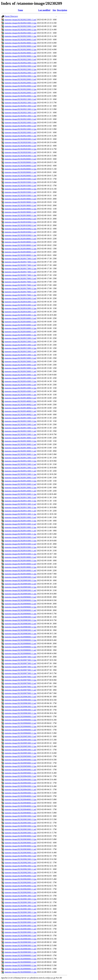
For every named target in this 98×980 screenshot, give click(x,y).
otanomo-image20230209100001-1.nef (20, 570)
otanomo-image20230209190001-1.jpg (20, 215)
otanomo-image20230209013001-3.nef (20, 896)
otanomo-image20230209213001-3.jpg (20, 103)
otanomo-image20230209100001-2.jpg (20, 567)
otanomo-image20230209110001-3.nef (20, 517)
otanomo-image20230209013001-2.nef (20, 902)
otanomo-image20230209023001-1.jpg (20, 872)
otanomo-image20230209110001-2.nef (20, 524)
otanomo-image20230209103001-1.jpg (20, 554)
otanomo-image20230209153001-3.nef (20, 338)
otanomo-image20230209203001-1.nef (20, 152)
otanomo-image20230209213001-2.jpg (20, 109)
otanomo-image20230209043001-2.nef (20, 783)
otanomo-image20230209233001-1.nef (20, 33)
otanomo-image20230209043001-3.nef (20, 776)
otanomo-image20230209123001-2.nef (20, 464)
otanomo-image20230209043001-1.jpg (20, 793)
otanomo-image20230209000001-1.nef (20, 969)
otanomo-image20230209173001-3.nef (20, 259)
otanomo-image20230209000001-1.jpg (20, 972)
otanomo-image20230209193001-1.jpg (20, 195)
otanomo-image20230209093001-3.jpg (20, 580)
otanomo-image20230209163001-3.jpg (20, 302)
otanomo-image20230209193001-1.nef (20, 192)
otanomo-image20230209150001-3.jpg (20, 361)
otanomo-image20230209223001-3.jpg (20, 63)
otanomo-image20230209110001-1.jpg (20, 534)
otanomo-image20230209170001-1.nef (20, 292)
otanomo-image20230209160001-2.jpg (20, 328)
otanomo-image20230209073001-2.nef (20, 663)
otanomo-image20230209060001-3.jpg (20, 720)
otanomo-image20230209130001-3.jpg (20, 441)
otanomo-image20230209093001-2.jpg (20, 587)
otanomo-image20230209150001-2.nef (20, 365)
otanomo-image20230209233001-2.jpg (20, 30)
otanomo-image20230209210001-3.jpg (20, 122)
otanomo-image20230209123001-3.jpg (20, 461)
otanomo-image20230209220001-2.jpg (20, 89)
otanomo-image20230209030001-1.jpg (20, 853)
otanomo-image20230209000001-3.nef (20, 955)
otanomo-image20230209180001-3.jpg (20, 242)
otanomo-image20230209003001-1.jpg (20, 952)
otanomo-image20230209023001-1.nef (20, 869)
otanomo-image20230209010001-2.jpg (20, 926)
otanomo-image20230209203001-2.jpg (20, 149)
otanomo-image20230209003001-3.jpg (20, 939)
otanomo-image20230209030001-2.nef (20, 843)
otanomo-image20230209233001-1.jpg (20, 36)
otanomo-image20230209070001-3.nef (20, 677)
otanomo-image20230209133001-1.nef (20, 431)
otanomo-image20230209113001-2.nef (20, 504)
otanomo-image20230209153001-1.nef (20, 351)
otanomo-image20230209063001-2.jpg (20, 707)
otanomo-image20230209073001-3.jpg (20, 660)
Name (20, 10)
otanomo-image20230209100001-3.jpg (20, 561)
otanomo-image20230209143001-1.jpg (20, 395)
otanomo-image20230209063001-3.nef (20, 697)
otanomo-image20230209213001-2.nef (20, 106)
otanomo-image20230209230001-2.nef (20, 46)
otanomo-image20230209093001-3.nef (20, 577)
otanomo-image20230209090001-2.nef (20, 604)
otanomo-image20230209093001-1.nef (20, 590)
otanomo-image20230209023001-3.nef (20, 856)
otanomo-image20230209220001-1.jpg (20, 96)
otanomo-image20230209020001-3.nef (20, 876)
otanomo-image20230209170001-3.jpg (20, 282)
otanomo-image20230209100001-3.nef (20, 557)
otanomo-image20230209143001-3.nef (20, 378)
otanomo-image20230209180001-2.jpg (20, 249)
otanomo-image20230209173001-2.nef (20, 265)
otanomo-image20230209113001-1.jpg (20, 514)
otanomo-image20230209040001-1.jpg (20, 813)
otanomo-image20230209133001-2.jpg (20, 428)
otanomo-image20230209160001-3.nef (20, 318)
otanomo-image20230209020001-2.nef (20, 882)
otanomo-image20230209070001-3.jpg (20, 680)
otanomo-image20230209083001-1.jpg (20, 634)
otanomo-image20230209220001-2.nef (20, 86)
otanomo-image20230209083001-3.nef (20, 617)
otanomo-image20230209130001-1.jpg (20, 454)
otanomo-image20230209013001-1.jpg (20, 912)
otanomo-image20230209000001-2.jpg (20, 965)
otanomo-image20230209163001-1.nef (20, 312)
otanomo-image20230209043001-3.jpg (20, 780)
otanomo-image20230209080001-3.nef (20, 637)
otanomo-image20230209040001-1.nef (20, 809)
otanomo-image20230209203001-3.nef (20, 139)
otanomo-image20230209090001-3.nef (20, 597)
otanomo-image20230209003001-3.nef (20, 936)
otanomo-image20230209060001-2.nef (20, 723)
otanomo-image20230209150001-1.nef (20, 371)
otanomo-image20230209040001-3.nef (20, 796)
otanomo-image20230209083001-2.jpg (20, 627)
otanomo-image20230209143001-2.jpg (20, 388)
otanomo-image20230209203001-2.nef (20, 146)
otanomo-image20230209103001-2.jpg (20, 547)
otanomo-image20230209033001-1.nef (20, 829)
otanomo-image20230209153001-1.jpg (20, 355)
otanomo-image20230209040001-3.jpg (20, 799)
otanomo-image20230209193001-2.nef (20, 186)
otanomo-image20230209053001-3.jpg (20, 740)
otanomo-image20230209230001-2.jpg (20, 49)
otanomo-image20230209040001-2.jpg (20, 806)
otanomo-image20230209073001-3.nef (20, 657)
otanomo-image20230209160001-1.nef (20, 332)
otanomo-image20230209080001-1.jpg (20, 653)
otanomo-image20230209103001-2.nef (20, 544)
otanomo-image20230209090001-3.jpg (20, 600)
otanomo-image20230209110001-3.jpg (20, 521)
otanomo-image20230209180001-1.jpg (20, 255)
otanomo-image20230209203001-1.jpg (20, 156)
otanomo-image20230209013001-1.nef (20, 909)
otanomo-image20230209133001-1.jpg (20, 434)
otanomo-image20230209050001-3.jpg (20, 760)
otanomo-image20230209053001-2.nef (20, 743)
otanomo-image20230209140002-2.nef (20, 405)
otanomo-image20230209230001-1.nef (20, 53)
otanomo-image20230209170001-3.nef (20, 278)
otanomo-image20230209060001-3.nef (20, 716)
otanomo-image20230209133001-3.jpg (20, 421)
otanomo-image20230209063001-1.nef (20, 710)
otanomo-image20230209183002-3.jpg (20, 222)
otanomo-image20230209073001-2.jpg (20, 667)
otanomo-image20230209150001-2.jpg (20, 368)
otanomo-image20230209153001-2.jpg (20, 348)
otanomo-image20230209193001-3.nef (20, 179)
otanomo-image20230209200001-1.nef (20, 172)
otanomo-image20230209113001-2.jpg (20, 507)
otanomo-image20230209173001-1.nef (20, 272)
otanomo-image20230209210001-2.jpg (20, 129)
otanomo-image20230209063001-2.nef (20, 703)
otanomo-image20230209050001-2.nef (20, 763)
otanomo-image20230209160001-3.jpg (20, 322)
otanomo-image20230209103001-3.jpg (20, 541)
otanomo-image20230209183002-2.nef (20, 225)
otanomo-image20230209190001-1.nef (20, 212)
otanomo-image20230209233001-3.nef (20, 20)
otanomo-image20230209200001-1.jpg (20, 176)
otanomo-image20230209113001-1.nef (20, 511)
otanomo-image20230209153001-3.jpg (20, 341)
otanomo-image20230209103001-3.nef (20, 537)
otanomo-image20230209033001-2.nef (20, 823)
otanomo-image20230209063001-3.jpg (20, 700)
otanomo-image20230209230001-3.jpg (20, 43)
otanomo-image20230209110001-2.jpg (20, 527)
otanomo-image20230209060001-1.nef (20, 730)
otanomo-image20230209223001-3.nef (20, 59)
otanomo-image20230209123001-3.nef (20, 458)
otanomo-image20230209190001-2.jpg (20, 209)
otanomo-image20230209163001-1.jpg (20, 315)
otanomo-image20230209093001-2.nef (20, 584)
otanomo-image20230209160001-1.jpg (20, 335)
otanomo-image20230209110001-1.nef (20, 531)
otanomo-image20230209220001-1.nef (20, 93)
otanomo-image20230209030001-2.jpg (20, 846)
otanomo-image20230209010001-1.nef (20, 929)
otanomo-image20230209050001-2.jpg (20, 766)
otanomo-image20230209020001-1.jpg (20, 892)
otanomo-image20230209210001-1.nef (20, 132)
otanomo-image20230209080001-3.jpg (20, 640)
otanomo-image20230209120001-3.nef (20, 478)
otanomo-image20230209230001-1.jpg (20, 56)
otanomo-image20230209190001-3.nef (20, 199)
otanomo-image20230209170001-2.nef (20, 285)
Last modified (44, 10)
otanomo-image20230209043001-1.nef (20, 790)
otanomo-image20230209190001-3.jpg (20, 202)
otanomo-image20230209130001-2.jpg (20, 448)
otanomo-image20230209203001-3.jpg (20, 142)
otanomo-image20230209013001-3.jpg (20, 899)
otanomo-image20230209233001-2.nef (20, 26)
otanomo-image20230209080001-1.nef (20, 650)
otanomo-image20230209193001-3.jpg (20, 182)
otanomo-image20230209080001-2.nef (20, 643)
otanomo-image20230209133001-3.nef (20, 418)
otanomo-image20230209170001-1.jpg (20, 295)
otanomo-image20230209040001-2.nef (20, 803)
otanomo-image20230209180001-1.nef (20, 252)
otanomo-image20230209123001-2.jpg (20, 468)
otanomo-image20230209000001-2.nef (20, 962)
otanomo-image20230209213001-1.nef (20, 113)
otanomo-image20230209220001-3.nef (20, 79)
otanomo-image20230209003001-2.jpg (20, 945)
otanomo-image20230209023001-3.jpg (20, 859)
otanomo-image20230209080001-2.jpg (20, 647)
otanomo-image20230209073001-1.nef (20, 670)
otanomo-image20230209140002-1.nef (20, 411)
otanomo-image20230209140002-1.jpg (20, 415)
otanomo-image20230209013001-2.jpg (20, 906)
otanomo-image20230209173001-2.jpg (20, 268)
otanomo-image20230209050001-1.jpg (20, 773)
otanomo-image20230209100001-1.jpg (20, 574)
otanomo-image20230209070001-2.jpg (20, 687)
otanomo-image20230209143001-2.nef (20, 385)
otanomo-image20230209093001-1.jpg (20, 594)
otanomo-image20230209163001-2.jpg (20, 308)
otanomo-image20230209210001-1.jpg (20, 136)
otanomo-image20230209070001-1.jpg (20, 693)
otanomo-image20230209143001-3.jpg (20, 381)
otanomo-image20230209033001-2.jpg (20, 826)
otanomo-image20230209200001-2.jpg (20, 169)
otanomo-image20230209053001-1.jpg (20, 753)
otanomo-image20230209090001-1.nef (20, 610)
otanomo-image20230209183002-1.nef (20, 232)
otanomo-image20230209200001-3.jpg (20, 162)
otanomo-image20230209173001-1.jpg (20, 275)
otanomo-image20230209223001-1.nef (20, 73)
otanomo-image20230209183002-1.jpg (20, 235)
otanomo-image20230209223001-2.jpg (20, 69)
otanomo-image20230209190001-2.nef (20, 205)
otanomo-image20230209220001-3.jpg (20, 83)
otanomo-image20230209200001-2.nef (20, 166)
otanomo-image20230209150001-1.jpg (20, 375)
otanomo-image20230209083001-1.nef (20, 630)
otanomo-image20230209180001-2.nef (20, 245)
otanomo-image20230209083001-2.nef (20, 624)
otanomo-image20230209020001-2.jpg (20, 886)
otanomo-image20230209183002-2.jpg (20, 229)
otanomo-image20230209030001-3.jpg (20, 839)
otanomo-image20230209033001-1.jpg (20, 833)
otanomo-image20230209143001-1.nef (20, 391)
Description (62, 10)
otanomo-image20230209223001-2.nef (20, 66)
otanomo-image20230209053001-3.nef (20, 736)
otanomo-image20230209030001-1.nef (20, 849)
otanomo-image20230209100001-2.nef (20, 564)
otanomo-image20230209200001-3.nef (20, 159)
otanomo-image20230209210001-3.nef (20, 119)
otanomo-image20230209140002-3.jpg (20, 401)
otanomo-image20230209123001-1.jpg (20, 474)
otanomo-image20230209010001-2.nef (20, 922)
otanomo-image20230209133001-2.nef (20, 424)
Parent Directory (11, 16)
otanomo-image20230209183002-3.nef (20, 219)
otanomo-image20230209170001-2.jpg (20, 288)
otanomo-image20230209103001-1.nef (20, 551)
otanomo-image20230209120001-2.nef (20, 484)
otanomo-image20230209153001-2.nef (20, 345)
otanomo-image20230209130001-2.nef (20, 444)
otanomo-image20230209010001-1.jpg (20, 932)
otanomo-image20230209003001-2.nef (20, 942)
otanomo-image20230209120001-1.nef (20, 491)
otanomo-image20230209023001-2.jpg (20, 866)
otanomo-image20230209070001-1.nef (20, 690)
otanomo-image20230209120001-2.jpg (20, 488)
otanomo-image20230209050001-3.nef (20, 756)
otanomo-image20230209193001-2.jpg (20, 189)
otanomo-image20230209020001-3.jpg (20, 879)
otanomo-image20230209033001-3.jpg (20, 819)
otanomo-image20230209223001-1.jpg (20, 76)
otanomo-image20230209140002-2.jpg (20, 408)
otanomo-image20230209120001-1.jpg (20, 494)
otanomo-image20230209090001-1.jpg (20, 614)
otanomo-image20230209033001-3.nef (20, 816)
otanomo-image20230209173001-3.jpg (20, 262)
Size (54, 10)
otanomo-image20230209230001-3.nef (20, 40)
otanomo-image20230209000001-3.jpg (20, 959)
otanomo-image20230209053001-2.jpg (20, 746)
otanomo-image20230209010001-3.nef (20, 916)
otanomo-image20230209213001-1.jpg (20, 116)
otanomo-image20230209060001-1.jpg (20, 733)
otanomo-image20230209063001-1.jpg (20, 713)
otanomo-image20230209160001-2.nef (20, 325)
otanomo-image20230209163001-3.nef (20, 298)
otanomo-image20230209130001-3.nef (20, 438)
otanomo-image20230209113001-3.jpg (20, 501)
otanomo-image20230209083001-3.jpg (20, 620)
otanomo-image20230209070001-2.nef (20, 683)
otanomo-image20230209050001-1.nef (20, 770)
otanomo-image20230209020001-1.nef (20, 889)
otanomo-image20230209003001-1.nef (20, 949)
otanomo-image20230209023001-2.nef (20, 863)
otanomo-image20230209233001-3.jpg (20, 23)
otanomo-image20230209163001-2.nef (20, 305)
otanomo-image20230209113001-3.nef (20, 497)
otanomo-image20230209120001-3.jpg (20, 481)
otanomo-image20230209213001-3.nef (20, 99)
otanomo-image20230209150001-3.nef (20, 358)
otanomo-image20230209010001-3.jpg (20, 919)
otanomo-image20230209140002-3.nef (20, 398)
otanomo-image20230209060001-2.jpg (20, 726)
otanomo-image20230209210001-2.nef (20, 126)
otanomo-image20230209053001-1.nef (20, 750)
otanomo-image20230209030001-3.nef (20, 836)
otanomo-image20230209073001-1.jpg (20, 673)
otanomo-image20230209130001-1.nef (20, 451)
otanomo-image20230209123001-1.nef (20, 471)
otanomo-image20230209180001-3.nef (20, 239)
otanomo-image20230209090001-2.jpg (20, 607)
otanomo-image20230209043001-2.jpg (20, 786)
